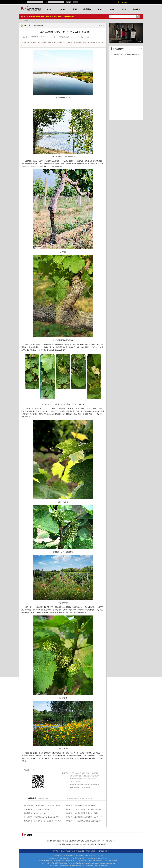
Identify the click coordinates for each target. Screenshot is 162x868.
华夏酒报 (93, 844)
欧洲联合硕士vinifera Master (65, 844)
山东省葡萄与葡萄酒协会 (78, 841)
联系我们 (87, 851)
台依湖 (90, 798)
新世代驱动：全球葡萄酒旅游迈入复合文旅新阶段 (41, 817)
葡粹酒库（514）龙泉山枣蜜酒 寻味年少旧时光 (82, 813)
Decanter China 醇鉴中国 (82, 844)
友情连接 (94, 851)
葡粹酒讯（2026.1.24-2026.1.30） (35, 813)
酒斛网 (104, 844)
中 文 (118, 2)
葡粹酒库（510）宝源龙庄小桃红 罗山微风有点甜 (83, 821)
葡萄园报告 (77, 798)
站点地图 (81, 851)
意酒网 (99, 844)
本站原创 (70, 798)
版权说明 (75, 851)
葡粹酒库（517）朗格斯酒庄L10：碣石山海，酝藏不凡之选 (42, 806)
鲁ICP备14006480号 (103, 851)
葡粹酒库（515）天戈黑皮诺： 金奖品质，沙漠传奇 (84, 809)
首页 (21, 21)
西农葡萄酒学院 (110, 841)
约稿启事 (68, 851)
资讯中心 (26, 21)
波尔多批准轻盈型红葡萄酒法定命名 (37, 809)
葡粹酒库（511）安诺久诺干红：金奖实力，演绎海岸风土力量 (43, 821)
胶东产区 (84, 798)
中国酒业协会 (66, 841)
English (124, 2)
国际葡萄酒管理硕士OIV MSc (96, 841)
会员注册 (62, 851)
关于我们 (56, 851)
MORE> (101, 25)
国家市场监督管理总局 (54, 841)
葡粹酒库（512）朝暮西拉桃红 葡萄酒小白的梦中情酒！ (84, 817)
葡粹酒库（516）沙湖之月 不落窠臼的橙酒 (80, 806)
